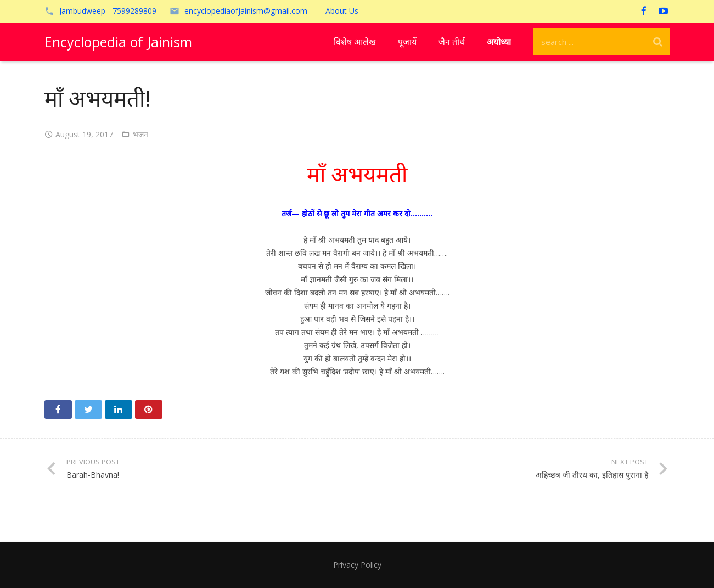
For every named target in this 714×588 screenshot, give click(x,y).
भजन (140, 134)
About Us (342, 11)
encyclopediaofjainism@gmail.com (246, 11)
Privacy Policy (357, 565)
